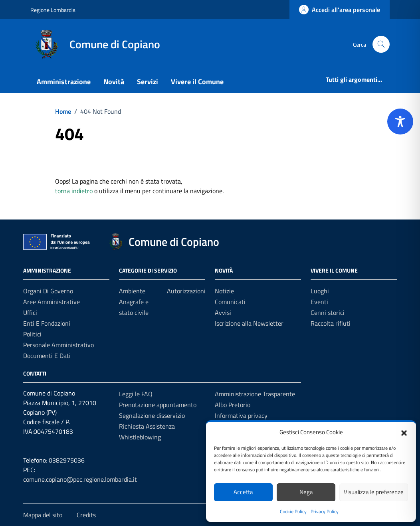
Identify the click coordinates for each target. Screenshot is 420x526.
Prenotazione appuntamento (158, 405)
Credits (86, 515)
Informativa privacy (241, 415)
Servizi (148, 82)
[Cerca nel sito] (381, 44)
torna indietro (74, 191)
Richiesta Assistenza (147, 426)
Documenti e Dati (47, 356)
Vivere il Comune (197, 82)
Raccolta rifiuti (331, 323)
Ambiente (132, 291)
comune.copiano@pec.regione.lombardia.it (80, 479)
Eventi (319, 302)
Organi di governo (48, 291)
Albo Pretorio (233, 405)
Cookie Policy (293, 511)
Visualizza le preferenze (374, 492)
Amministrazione (64, 82)
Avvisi (223, 312)
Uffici (30, 312)
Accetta (243, 492)
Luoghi (320, 291)
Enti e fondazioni (47, 323)
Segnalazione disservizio (152, 415)
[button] (404, 432)
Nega (306, 492)
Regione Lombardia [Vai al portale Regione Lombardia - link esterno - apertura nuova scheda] (53, 10)
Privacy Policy (325, 511)
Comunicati (230, 302)
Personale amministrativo (58, 345)
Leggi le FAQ (136, 394)
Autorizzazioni (186, 291)
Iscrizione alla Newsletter (249, 323)
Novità (114, 82)
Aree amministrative (52, 302)
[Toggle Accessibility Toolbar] (400, 122)
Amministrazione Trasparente (255, 394)
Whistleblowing (140, 437)
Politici (32, 334)
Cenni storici (328, 312)
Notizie (224, 291)
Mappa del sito (43, 515)
